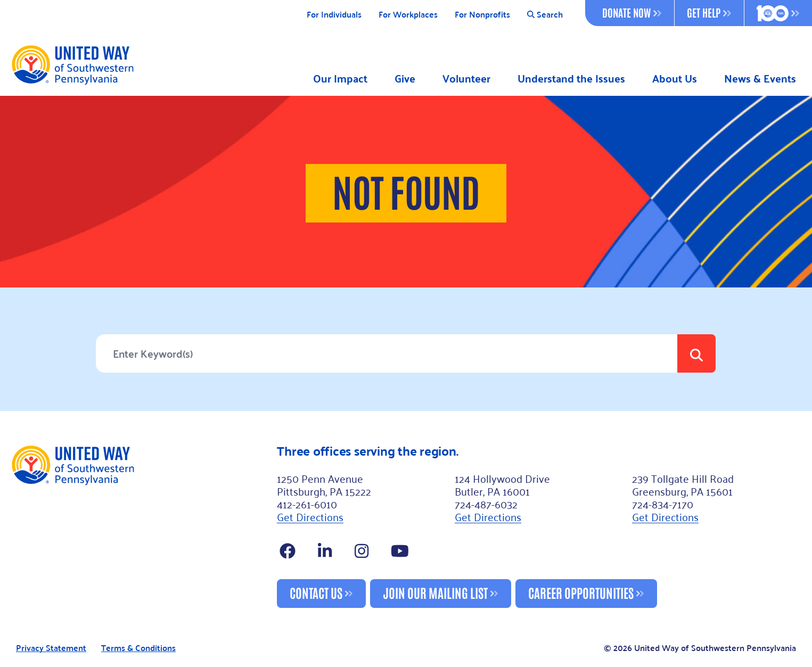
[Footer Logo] (140, 526)
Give (405, 79)
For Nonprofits (482, 15)
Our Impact (340, 79)
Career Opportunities (581, 592)
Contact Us (316, 592)
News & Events (760, 79)
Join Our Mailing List (435, 592)
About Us (675, 79)
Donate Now (632, 12)
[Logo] (72, 64)
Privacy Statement (51, 648)
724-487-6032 (486, 504)
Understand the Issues (571, 79)
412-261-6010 (307, 504)
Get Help (709, 12)
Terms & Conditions (138, 648)
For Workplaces (408, 15)
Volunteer (466, 79)
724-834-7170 (663, 504)
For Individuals (334, 15)
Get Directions (310, 516)
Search (545, 15)
